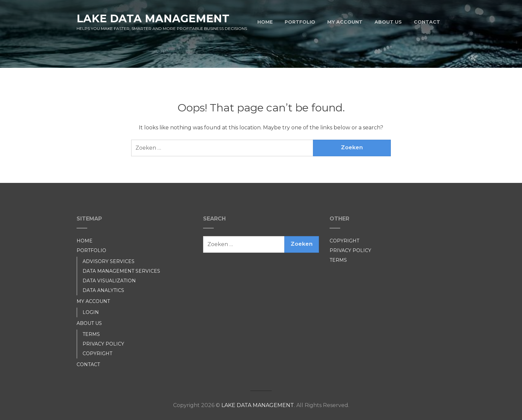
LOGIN (91, 312)
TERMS (91, 334)
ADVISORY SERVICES (109, 261)
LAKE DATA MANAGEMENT (153, 18)
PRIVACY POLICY (103, 344)
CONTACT (427, 22)
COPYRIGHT (97, 353)
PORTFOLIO (300, 22)
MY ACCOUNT (345, 22)
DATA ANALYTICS (103, 290)
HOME (265, 22)
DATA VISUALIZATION (109, 281)
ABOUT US (388, 22)
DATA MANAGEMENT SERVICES (121, 271)
